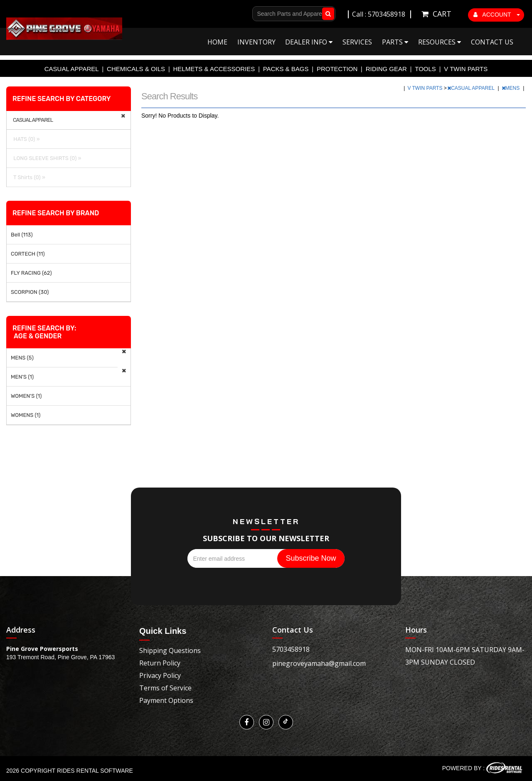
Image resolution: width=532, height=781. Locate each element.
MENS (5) (22, 358)
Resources (440, 42)
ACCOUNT (497, 15)
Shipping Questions (170, 650)
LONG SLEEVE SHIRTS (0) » (46, 158)
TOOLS (425, 69)
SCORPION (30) (30, 292)
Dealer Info (309, 42)
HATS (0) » (25, 139)
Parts (395, 42)
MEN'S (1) (22, 377)
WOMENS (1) (26, 415)
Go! (326, 14)
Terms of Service (165, 688)
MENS (511, 88)
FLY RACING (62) (31, 273)
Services (357, 42)
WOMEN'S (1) (26, 396)
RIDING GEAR (386, 69)
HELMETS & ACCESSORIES (214, 69)
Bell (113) (22, 235)
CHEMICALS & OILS (136, 69)
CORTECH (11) (28, 254)
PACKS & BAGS (286, 69)
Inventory (256, 42)
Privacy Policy (160, 675)
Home (217, 42)
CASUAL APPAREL (72, 69)
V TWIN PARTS (466, 69)
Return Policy (160, 663)
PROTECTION (337, 69)
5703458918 (291, 649)
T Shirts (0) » (28, 177)
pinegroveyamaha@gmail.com (319, 663)
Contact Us (492, 42)
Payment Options (166, 700)
